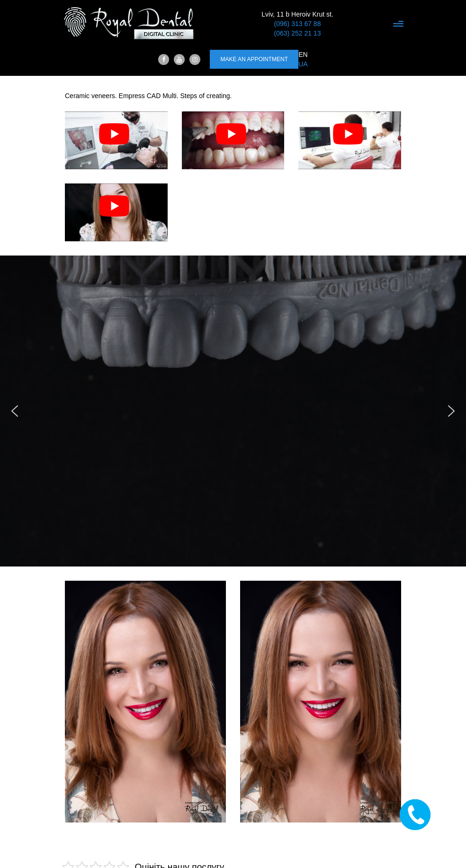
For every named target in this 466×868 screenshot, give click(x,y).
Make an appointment (254, 59)
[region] (233, 411)
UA (303, 64)
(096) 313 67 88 (298, 24)
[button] (15, 411)
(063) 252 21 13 (298, 33)
